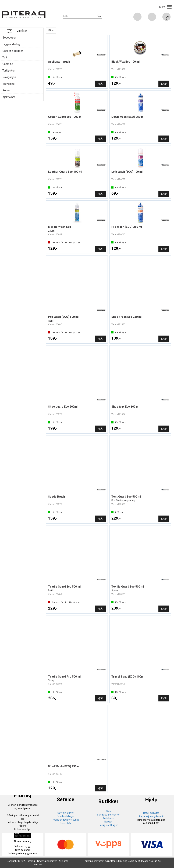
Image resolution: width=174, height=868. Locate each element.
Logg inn (152, 17)
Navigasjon (9, 77)
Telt (5, 57)
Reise (6, 90)
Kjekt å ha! (9, 97)
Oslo (108, 811)
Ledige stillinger (108, 825)
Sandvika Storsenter (108, 815)
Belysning (8, 84)
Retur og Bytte (151, 813)
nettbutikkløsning (118, 861)
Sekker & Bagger (13, 51)
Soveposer (9, 38)
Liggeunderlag (11, 44)
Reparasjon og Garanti (151, 816)
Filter (51, 31)
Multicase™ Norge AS (149, 861)
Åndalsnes (108, 818)
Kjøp (100, 84)
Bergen (108, 822)
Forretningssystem (94, 861)
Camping (8, 64)
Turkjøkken (9, 71)
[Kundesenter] (137, 17)
